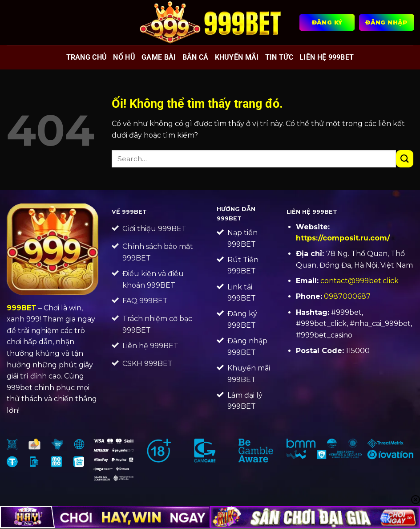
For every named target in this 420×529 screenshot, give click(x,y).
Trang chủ (87, 57)
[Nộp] (405, 159)
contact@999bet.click (359, 281)
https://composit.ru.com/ (343, 238)
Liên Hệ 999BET (327, 57)
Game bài (159, 57)
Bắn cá (196, 57)
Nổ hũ (124, 57)
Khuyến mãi (237, 57)
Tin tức (279, 57)
